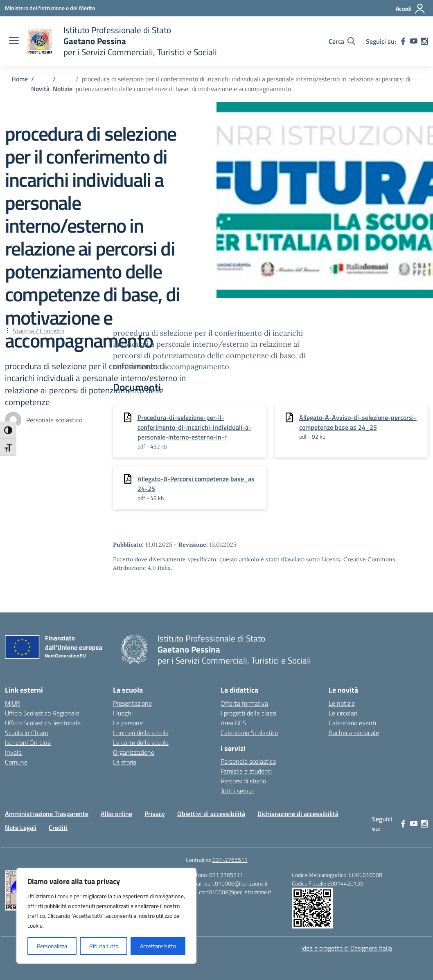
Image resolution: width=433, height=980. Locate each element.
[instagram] (424, 41)
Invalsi (14, 752)
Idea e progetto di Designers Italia (347, 948)
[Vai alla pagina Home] (20, 79)
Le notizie (342, 703)
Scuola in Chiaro (27, 733)
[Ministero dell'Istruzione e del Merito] (50, 8)
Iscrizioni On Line (28, 742)
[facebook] (403, 41)
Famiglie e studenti (246, 771)
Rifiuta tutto (104, 946)
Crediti (58, 828)
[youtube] (414, 41)
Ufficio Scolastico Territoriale (43, 723)
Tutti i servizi (237, 791)
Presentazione (132, 703)
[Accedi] (411, 9)
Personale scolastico (248, 761)
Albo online (116, 814)
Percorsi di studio (243, 781)
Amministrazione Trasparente (47, 814)
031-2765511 (230, 860)
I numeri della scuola (141, 733)
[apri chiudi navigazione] (14, 41)
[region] (106, 916)
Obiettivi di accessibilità (211, 814)
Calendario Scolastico (249, 733)
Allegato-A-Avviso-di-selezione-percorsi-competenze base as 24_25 (358, 422)
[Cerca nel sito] (342, 41)
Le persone (128, 723)
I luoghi (123, 713)
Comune (16, 762)
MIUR (12, 703)
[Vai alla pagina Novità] (40, 89)
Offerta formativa (244, 703)
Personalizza (52, 946)
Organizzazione (134, 752)
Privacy (155, 814)
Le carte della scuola (141, 742)
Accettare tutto (158, 946)
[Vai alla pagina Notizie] (63, 89)
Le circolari (343, 713)
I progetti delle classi (248, 713)
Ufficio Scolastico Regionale (42, 713)
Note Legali (21, 828)
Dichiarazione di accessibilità (298, 814)
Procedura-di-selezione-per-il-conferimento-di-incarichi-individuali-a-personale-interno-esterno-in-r (194, 427)
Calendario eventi (352, 723)
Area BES (233, 723)
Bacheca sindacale (354, 733)
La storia (125, 762)
